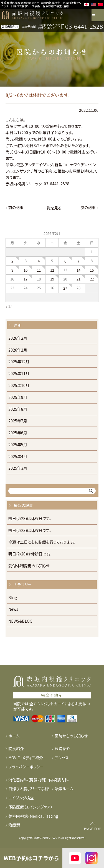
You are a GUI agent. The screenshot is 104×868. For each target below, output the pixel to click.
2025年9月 (18, 397)
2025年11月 (19, 374)
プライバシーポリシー (26, 767)
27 (65, 288)
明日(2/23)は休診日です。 (30, 531)
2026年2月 (18, 338)
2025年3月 (18, 468)
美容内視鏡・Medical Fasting (33, 816)
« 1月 (10, 306)
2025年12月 (19, 362)
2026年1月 (18, 350)
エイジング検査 (21, 798)
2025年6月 (18, 433)
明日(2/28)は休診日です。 (30, 519)
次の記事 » (89, 207)
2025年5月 (18, 445)
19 (52, 279)
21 (78, 279)
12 (52, 270)
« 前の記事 (15, 207)
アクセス (62, 758)
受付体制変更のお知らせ (29, 566)
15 (92, 270)
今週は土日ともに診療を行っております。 (42, 542)
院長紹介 (16, 749)
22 (92, 279)
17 (26, 279)
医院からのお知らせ (71, 736)
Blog (13, 598)
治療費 (14, 825)
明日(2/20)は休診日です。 (30, 554)
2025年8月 (18, 409)
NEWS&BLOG (20, 621)
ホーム (14, 736)
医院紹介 (62, 749)
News (13, 609)
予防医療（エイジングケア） (31, 807)
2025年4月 (18, 457)
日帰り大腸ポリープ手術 (29, 789)
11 (39, 270)
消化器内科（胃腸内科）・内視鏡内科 (38, 780)
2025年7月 (18, 421)
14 (78, 270)
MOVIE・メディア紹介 (26, 758)
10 (26, 270)
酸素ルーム (64, 789)
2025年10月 (19, 386)
